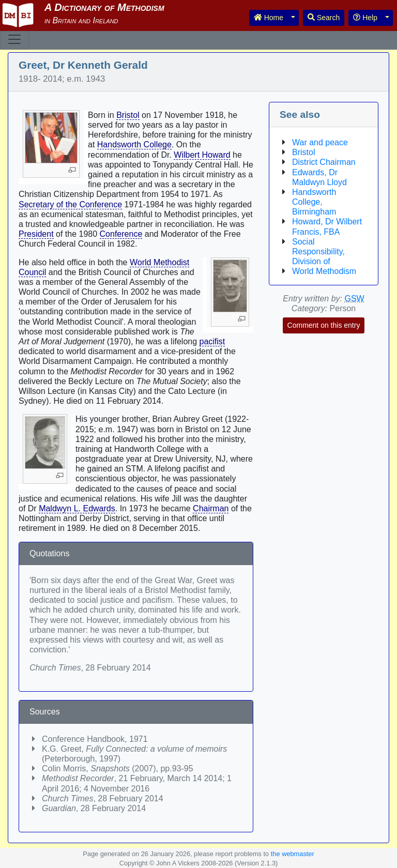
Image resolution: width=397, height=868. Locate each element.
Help (365, 18)
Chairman (211, 508)
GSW (354, 299)
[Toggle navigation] (14, 39)
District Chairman (324, 162)
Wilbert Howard (202, 155)
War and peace (320, 142)
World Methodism (324, 271)
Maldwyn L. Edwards (77, 508)
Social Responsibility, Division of (318, 252)
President (36, 234)
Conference (121, 234)
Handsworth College (134, 144)
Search (324, 18)
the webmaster (293, 854)
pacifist (212, 341)
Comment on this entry (324, 325)
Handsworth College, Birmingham (314, 202)
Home (269, 18)
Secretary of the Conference (70, 204)
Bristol (128, 115)
